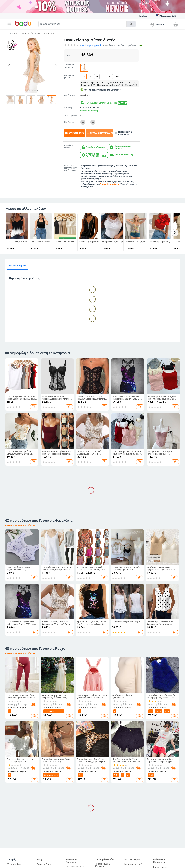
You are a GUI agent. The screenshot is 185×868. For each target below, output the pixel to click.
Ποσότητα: (69, 122)
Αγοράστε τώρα (74, 133)
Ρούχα (15, 33)
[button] (9, 23)
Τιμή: (68, 55)
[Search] (82, 24)
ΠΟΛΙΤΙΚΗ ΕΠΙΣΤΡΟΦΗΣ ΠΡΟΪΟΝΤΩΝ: (70, 168)
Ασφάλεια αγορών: (69, 146)
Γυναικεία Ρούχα (27, 33)
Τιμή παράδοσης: (72, 116)
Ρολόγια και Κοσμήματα (159, 861)
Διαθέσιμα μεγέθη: (69, 76)
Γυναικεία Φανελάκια (46, 33)
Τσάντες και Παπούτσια (72, 861)
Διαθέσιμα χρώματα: (69, 66)
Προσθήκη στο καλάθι (100, 133)
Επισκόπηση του (17, 265)
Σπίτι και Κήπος (132, 859)
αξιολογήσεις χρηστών (91, 45)
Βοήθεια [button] (144, 16)
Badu (7, 33)
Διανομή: (68, 107)
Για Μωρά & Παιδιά (105, 859)
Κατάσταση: (70, 95)
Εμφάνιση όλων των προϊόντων (20, 525)
